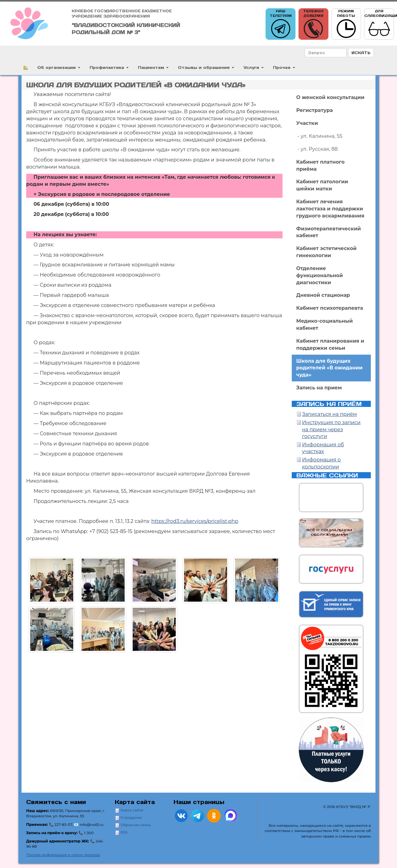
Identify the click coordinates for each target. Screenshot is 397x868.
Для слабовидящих (379, 24)
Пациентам (153, 67)
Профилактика (109, 67)
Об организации (59, 67)
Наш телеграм (281, 24)
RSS (124, 832)
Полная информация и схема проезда (63, 855)
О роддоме (131, 817)
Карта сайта (132, 810)
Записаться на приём (330, 414)
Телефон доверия (313, 24)
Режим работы (346, 24)
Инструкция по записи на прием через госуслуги (331, 430)
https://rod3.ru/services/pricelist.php (195, 521)
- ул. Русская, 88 (317, 149)
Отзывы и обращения (206, 67)
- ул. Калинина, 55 (319, 136)
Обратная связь (136, 825)
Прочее (284, 67)
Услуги (254, 67)
